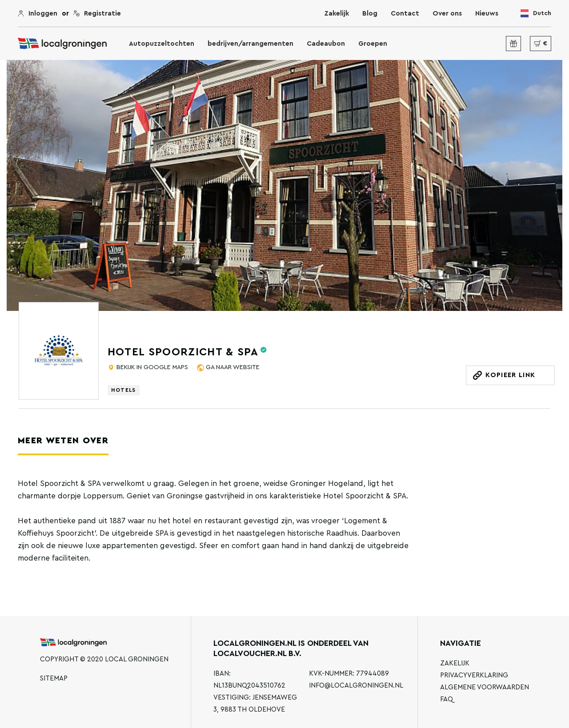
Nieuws (487, 14)
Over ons (447, 14)
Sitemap (54, 678)
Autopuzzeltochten (162, 44)
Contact (405, 14)
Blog (370, 14)
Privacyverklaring (474, 675)
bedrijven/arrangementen (250, 44)
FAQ (447, 699)
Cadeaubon (326, 44)
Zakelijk (337, 14)
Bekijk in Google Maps (151, 367)
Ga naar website (232, 367)
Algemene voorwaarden (485, 687)
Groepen (373, 44)
